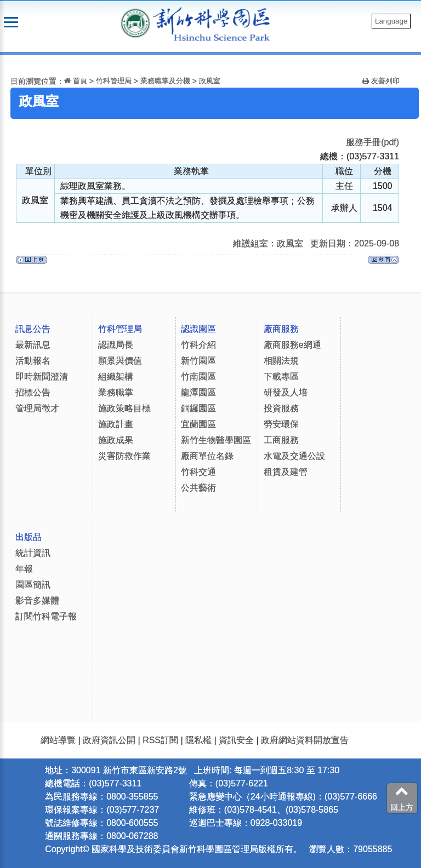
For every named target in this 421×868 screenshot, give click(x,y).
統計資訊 (33, 553)
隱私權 (198, 740)
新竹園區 (198, 361)
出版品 (29, 537)
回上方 (402, 798)
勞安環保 (281, 424)
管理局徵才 (37, 408)
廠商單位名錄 (207, 456)
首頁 (76, 81)
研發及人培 (286, 392)
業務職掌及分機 (165, 81)
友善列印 (381, 81)
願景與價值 (120, 361)
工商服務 (281, 440)
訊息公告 (33, 329)
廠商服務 (281, 329)
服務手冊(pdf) (372, 142)
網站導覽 (58, 740)
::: (13, 62)
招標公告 (33, 392)
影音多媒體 (37, 600)
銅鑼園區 (198, 408)
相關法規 (281, 361)
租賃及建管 (286, 472)
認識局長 (116, 345)
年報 (24, 569)
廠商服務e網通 (292, 345)
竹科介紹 (198, 345)
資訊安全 (236, 740)
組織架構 (116, 376)
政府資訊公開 (109, 740)
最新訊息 (33, 345)
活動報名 (33, 361)
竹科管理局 (114, 81)
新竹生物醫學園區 (216, 440)
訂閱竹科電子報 (46, 616)
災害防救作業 (124, 456)
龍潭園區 (198, 392)
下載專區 (281, 376)
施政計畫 (116, 424)
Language (391, 21)
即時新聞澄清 (42, 376)
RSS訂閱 (160, 740)
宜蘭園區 (198, 424)
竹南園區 (198, 376)
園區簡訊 (33, 585)
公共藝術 (198, 488)
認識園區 (198, 329)
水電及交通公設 (294, 456)
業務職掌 (116, 392)
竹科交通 (198, 472)
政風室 (210, 81)
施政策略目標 (124, 408)
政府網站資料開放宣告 (305, 740)
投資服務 (281, 408)
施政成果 (116, 440)
